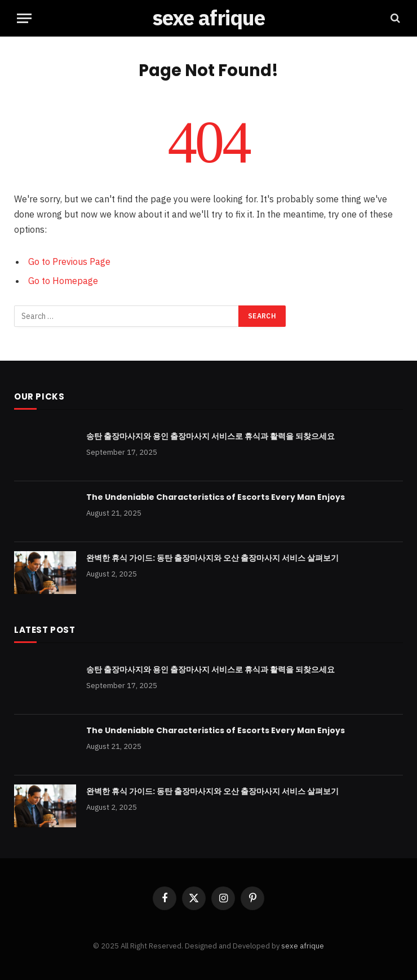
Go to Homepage (63, 281)
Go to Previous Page (69, 261)
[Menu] (24, 18)
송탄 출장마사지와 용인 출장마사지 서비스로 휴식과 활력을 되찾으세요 (210, 436)
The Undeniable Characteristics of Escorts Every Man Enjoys (216, 497)
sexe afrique (303, 946)
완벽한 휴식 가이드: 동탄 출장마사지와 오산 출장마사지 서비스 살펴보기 (212, 558)
